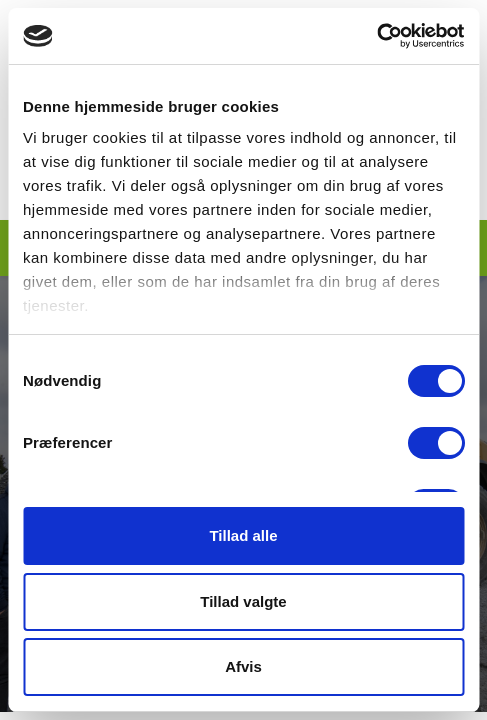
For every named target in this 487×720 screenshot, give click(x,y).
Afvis (243, 666)
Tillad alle (243, 535)
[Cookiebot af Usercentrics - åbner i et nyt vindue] (376, 36)
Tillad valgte (243, 601)
